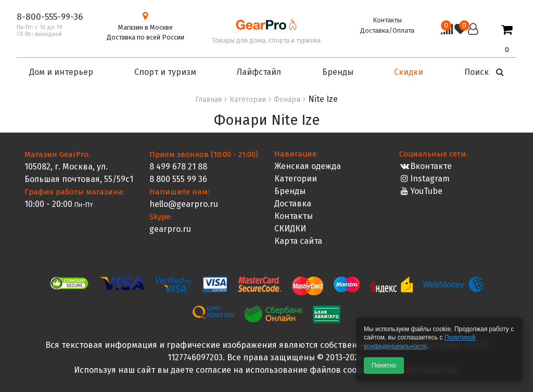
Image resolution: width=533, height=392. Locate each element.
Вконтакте (426, 166)
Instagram (424, 179)
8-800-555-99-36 (50, 17)
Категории (296, 179)
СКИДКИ (290, 228)
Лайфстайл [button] (259, 72)
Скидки (409, 72)
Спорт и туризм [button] (165, 72)
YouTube (421, 191)
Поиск (484, 72)
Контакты (387, 20)
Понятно (384, 365)
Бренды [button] (338, 72)
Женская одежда (308, 166)
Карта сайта (298, 241)
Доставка (293, 204)
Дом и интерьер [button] (61, 72)
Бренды (290, 191)
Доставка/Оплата (387, 30)
